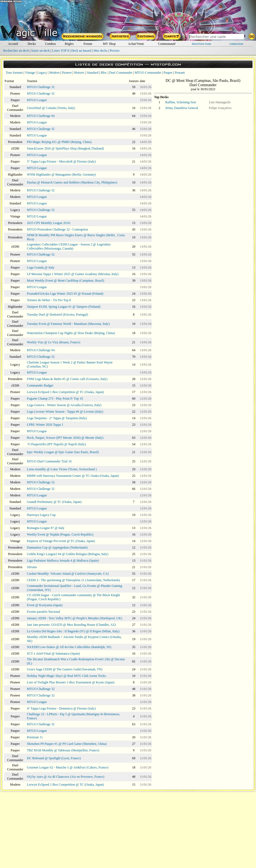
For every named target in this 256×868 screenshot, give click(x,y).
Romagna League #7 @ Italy (46, 528)
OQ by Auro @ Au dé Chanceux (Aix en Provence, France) (66, 777)
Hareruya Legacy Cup (41, 515)
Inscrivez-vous (202, 44)
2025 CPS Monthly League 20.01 (49, 223)
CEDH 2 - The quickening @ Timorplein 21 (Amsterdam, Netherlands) (73, 580)
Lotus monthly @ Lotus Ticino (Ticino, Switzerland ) (62, 469)
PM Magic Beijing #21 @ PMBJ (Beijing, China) (59, 142)
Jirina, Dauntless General (182, 108)
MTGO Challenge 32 (41, 87)
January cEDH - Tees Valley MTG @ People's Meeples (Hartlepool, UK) (75, 618)
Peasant (180, 73)
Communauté (167, 44)
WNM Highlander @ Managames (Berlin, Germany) (61, 175)
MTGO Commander (148, 73)
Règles (69, 44)
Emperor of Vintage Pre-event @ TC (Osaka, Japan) (61, 541)
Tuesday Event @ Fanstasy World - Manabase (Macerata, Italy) (68, 324)
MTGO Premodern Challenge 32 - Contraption (57, 229)
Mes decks (101, 51)
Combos (50, 44)
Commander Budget (40, 385)
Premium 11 (35, 737)
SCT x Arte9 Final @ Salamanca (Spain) (53, 654)
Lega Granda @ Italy (41, 267)
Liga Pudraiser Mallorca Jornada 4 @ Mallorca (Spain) (63, 561)
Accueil (13, 44)
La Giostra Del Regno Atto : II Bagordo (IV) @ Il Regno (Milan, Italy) (73, 631)
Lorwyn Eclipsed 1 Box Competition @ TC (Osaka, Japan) (65, 392)
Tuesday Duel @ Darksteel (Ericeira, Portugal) (57, 315)
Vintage (30, 73)
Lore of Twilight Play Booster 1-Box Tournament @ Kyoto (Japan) (71, 682)
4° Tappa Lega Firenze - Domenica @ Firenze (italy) (61, 708)
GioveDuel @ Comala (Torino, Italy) (51, 108)
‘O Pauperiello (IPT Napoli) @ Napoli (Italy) (56, 444)
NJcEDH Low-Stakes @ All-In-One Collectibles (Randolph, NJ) (69, 647)
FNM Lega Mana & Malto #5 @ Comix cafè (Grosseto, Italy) (67, 379)
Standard (93, 73)
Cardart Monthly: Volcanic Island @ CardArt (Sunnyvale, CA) (68, 574)
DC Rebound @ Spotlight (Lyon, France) (54, 758)
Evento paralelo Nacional (43, 612)
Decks (32, 44)
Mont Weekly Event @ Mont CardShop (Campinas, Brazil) (66, 281)
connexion (236, 44)
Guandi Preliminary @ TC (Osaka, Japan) (54, 502)
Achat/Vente (136, 44)
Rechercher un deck (16, 51)
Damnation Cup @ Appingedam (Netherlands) (57, 547)
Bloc (104, 73)
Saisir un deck (40, 51)
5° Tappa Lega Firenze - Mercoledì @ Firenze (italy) (61, 161)
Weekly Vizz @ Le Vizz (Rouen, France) (53, 342)
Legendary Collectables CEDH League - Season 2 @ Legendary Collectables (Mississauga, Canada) (69, 246)
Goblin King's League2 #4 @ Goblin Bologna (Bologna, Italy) (68, 554)
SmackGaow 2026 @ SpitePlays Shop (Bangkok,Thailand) (65, 148)
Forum (88, 44)
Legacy (42, 73)
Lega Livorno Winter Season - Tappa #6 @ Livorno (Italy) (65, 412)
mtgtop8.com (166, 64)
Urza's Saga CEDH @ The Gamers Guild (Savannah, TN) (65, 669)
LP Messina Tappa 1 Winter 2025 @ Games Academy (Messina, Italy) (73, 274)
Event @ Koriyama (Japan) (45, 605)
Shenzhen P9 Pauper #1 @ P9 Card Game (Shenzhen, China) (67, 744)
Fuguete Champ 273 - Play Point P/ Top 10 (55, 399)
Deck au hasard (81, 51)
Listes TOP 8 (60, 51)
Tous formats (14, 73)
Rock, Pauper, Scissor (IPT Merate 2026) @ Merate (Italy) (65, 438)
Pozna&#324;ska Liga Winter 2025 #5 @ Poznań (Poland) (65, 294)
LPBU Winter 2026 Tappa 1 (45, 425)
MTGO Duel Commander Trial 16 (49, 461)
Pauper (168, 73)
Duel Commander (121, 73)
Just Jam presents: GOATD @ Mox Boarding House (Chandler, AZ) (71, 625)
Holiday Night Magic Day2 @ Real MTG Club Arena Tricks (66, 676)
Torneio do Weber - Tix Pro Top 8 (49, 300)
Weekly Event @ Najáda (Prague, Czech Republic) (60, 534)
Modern (54, 73)
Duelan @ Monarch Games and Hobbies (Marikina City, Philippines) (72, 182)
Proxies (115, 51)
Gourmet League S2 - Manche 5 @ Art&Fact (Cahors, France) (68, 767)
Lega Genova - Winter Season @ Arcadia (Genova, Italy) (64, 405)
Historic (79, 73)
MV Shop (109, 44)
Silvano (32, 567)
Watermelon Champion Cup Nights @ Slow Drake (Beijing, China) (71, 333)
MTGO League (37, 100)
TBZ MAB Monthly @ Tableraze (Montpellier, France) (63, 750)
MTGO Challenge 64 (41, 116)
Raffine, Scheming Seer (181, 102)
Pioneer (67, 73)
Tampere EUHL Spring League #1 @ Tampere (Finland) (64, 307)
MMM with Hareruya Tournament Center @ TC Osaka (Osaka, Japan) (73, 476)
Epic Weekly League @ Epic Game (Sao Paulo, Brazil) (63, 452)
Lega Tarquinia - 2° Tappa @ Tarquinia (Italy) (57, 418)
